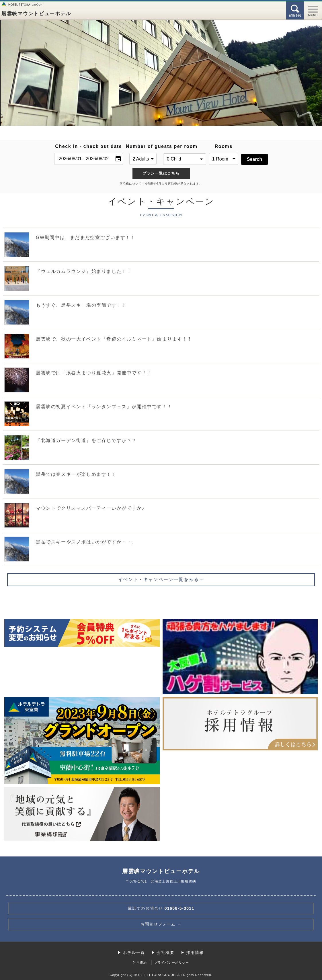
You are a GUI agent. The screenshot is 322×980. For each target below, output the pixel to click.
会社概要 (165, 952)
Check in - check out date (88, 146)
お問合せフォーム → (161, 924)
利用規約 (140, 963)
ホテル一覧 (134, 952)
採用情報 (195, 952)
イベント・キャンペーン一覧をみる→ (161, 579)
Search (254, 159)
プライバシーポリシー (172, 963)
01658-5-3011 (161, 908)
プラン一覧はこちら (161, 173)
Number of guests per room (143, 146)
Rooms (224, 146)
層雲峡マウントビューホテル (36, 14)
